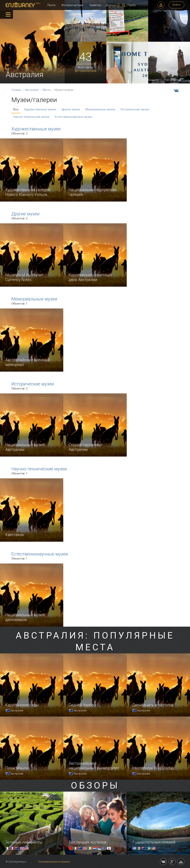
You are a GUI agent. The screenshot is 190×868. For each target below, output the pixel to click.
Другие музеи (71, 109)
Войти (176, 5)
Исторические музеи (135, 109)
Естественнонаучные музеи (74, 117)
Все (16, 109)
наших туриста (86, 64)
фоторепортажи (86, 71)
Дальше (113, 5)
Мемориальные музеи (100, 109)
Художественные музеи (40, 109)
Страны (16, 90)
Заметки (95, 5)
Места (47, 90)
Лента (51, 5)
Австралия (32, 90)
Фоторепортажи (72, 5)
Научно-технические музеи (31, 117)
